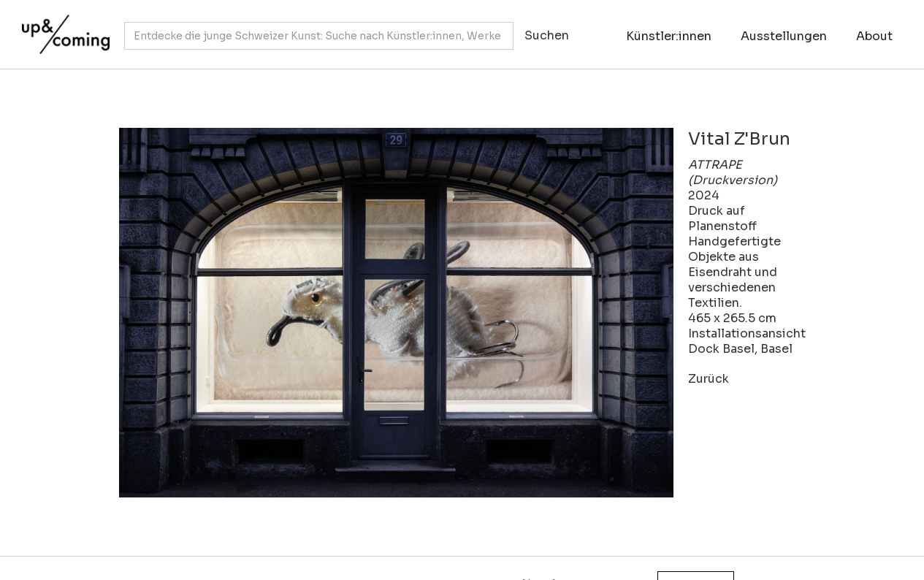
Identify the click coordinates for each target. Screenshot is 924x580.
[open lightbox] (396, 313)
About (874, 36)
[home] (62, 27)
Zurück (709, 379)
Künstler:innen (669, 36)
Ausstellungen (784, 36)
